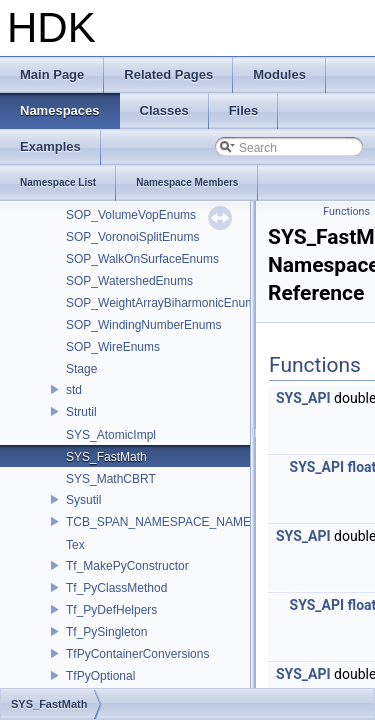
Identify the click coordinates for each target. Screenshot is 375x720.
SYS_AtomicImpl (111, 435)
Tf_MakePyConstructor (127, 566)
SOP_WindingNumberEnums (143, 325)
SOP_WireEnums (113, 347)
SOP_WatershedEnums (129, 281)
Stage (81, 369)
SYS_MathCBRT (111, 479)
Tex (75, 545)
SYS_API (303, 398)
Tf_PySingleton (106, 632)
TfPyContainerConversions (137, 654)
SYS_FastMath (106, 457)
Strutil (81, 412)
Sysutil (83, 500)
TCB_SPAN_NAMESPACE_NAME (158, 522)
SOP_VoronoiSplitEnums (132, 237)
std (74, 390)
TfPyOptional (100, 676)
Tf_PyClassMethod (116, 588)
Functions (346, 211)
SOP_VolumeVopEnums (131, 215)
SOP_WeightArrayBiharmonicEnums (163, 303)
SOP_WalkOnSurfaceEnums (142, 259)
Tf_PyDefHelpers (111, 610)
